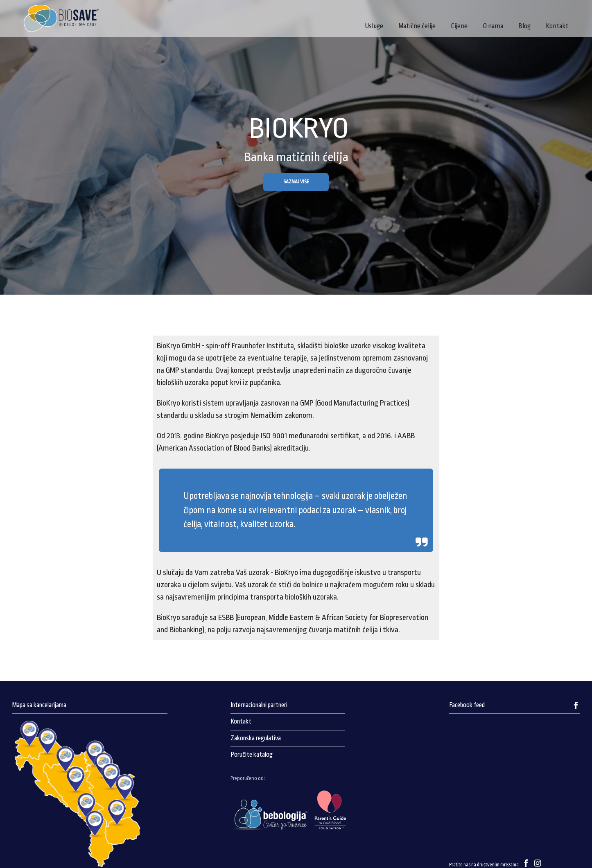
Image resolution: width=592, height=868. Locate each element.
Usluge (374, 26)
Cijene (459, 26)
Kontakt (557, 26)
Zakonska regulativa (256, 738)
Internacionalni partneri (259, 705)
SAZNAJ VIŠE (296, 182)
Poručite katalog (252, 755)
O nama (493, 26)
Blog (524, 26)
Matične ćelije (417, 26)
